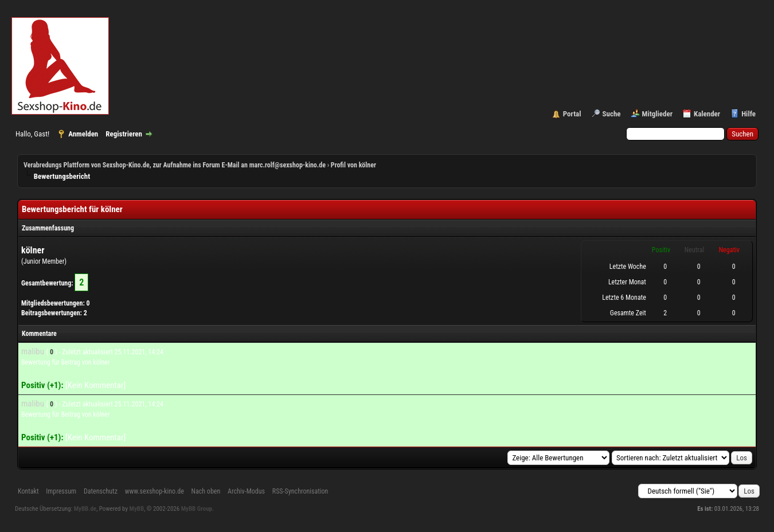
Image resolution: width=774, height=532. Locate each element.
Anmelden (83, 134)
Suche (612, 114)
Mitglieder (657, 114)
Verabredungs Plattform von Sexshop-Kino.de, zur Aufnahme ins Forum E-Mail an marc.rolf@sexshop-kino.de (175, 165)
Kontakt (28, 491)
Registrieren (124, 134)
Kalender (707, 114)
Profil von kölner (353, 165)
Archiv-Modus (246, 491)
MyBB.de (85, 509)
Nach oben (206, 491)
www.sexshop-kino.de (155, 491)
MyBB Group (197, 509)
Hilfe (748, 114)
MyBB (137, 509)
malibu (33, 351)
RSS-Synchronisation (300, 491)
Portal (572, 114)
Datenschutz (101, 491)
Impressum (61, 491)
